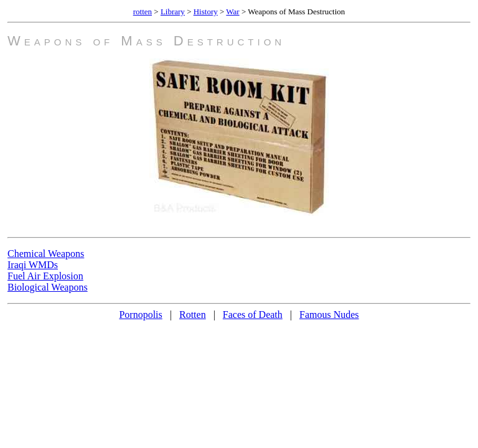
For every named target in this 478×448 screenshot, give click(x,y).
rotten (143, 12)
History (206, 12)
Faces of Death (253, 315)
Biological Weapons (48, 287)
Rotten (193, 315)
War (232, 12)
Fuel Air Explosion (45, 276)
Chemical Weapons (46, 254)
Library (173, 12)
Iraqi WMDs (33, 265)
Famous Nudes (329, 315)
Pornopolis (140, 315)
